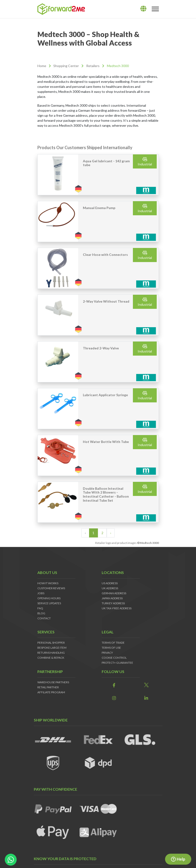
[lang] (143, 9)
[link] (114, 685)
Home (42, 66)
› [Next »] (111, 533)
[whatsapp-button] (11, 860)
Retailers (93, 66)
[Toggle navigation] (155, 9)
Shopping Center (66, 66)
